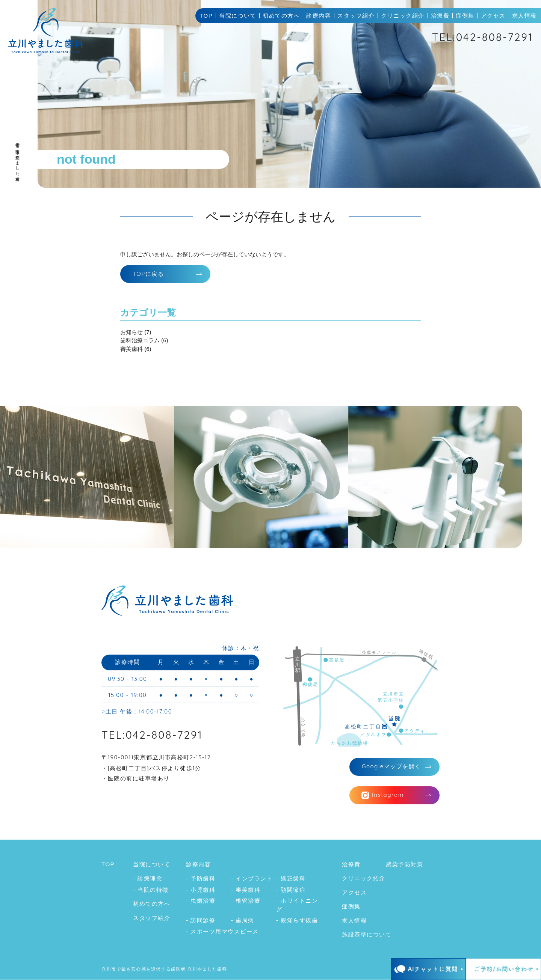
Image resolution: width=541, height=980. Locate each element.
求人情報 (524, 16)
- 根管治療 (246, 901)
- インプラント (252, 879)
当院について (238, 16)
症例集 (465, 16)
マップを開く (391, 767)
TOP (206, 16)
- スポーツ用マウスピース (222, 932)
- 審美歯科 (246, 890)
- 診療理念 (148, 879)
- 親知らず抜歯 (297, 921)
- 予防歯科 (201, 879)
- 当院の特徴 (151, 890)
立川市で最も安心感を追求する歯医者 (144, 969)
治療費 (440, 16)
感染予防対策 (404, 865)
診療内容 (319, 16)
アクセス (493, 16)
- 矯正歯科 (291, 879)
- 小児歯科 (201, 890)
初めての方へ (281, 16)
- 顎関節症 (291, 890)
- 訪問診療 (201, 921)
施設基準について (367, 935)
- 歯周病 (243, 921)
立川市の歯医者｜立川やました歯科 (18, 156)
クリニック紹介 (403, 16)
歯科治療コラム (140, 341)
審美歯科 (131, 349)
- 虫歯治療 (201, 901)
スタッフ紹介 (356, 16)
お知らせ (131, 332)
